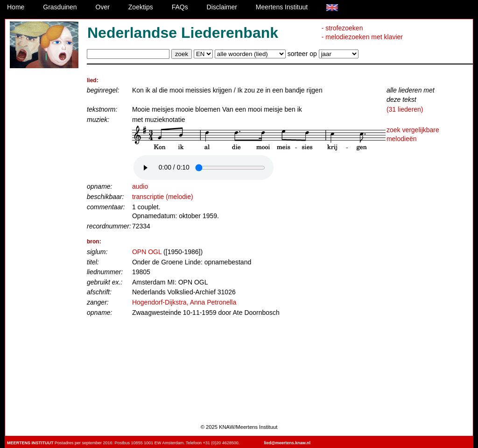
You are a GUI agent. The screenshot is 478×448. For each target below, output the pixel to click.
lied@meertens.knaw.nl (287, 443)
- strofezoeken (342, 28)
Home (16, 7)
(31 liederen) (405, 109)
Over (103, 7)
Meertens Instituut (282, 7)
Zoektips (141, 7)
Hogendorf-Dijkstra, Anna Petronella (184, 302)
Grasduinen (60, 7)
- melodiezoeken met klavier (362, 37)
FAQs (180, 7)
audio (140, 186)
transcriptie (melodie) (163, 197)
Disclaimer (222, 7)
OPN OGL (147, 252)
